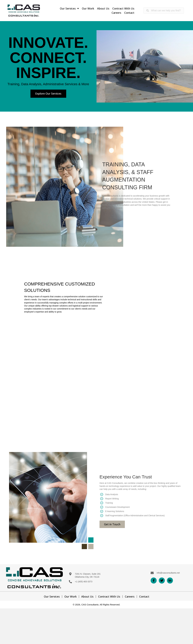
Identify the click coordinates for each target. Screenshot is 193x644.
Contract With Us (109, 596)
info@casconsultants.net (168, 573)
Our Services (52, 596)
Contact (144, 596)
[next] (185, 66)
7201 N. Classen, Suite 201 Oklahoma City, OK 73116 (88, 575)
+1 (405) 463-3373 (84, 582)
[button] (48, 94)
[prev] (104, 66)
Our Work (70, 596)
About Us (87, 596)
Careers (130, 596)
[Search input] (164, 11)
